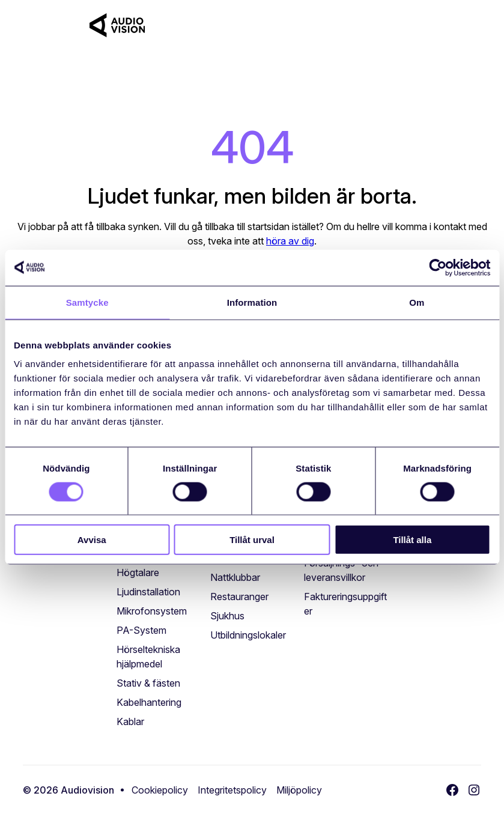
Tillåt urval (252, 540)
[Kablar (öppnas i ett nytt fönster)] (130, 721)
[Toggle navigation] (472, 25)
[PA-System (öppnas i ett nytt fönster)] (141, 630)
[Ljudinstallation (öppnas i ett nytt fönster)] (148, 592)
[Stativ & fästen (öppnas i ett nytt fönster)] (148, 683)
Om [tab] (417, 302)
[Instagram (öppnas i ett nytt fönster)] (474, 790)
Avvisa (92, 540)
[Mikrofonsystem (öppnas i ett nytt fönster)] (152, 611)
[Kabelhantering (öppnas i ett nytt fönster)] (149, 702)
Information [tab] (252, 302)
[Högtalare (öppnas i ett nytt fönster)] (138, 573)
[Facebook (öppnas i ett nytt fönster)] (452, 790)
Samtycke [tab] (87, 302)
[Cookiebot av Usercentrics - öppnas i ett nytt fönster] (438, 267)
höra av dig (290, 241)
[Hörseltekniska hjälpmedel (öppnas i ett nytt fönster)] (159, 657)
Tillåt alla (412, 540)
